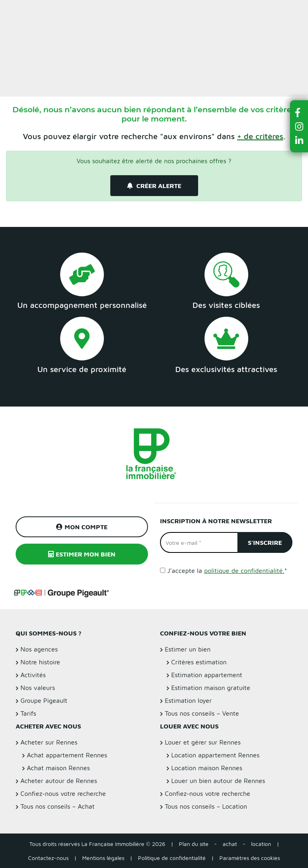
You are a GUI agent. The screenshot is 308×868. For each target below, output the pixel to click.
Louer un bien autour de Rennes (218, 781)
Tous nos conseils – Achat (58, 806)
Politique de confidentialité (172, 858)
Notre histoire (40, 662)
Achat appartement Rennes (67, 755)
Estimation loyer (188, 700)
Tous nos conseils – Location (206, 806)
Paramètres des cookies (250, 858)
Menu (12, 11)
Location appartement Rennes (215, 755)
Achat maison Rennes (58, 768)
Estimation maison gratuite (211, 688)
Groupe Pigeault (44, 700)
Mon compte (82, 527)
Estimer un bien (283, 11)
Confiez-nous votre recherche (63, 793)
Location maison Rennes (207, 768)
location (261, 844)
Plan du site (194, 844)
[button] (299, 112)
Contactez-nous (48, 858)
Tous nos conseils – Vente (202, 713)
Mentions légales (103, 858)
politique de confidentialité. (244, 571)
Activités (33, 675)
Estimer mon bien (82, 554)
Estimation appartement (207, 675)
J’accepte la (227, 571)
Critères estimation (199, 662)
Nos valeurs (38, 688)
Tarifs (28, 713)
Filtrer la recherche (57, 72)
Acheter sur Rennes (49, 742)
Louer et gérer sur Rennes (203, 742)
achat (230, 844)
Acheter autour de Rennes (59, 781)
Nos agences (39, 649)
